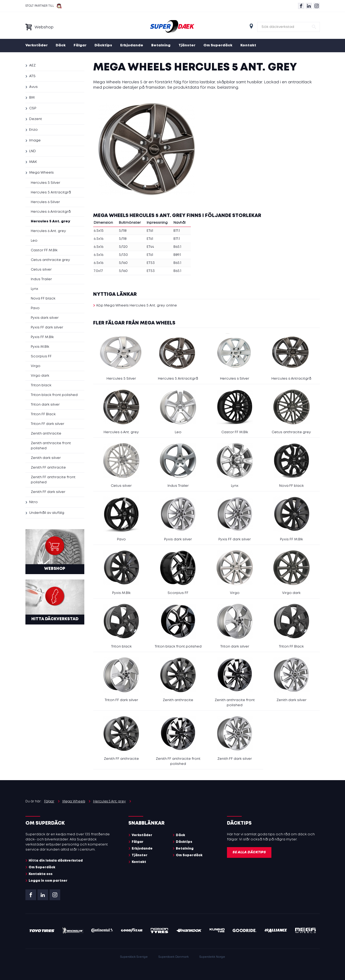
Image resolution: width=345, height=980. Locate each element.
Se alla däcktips (249, 852)
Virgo (36, 366)
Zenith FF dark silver (48, 492)
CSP (33, 108)
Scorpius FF (41, 356)
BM (32, 98)
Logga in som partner (48, 881)
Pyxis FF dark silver (47, 328)
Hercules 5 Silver (46, 183)
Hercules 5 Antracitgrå (51, 192)
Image (35, 141)
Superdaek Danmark (174, 957)
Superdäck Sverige (134, 957)
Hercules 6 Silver (45, 202)
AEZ (32, 66)
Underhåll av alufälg (47, 513)
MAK (33, 162)
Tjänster (187, 45)
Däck (61, 45)
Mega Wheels (41, 173)
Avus (33, 87)
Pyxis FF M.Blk (42, 337)
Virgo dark (40, 376)
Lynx (35, 289)
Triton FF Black (43, 414)
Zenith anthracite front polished (51, 446)
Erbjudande (132, 45)
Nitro (33, 502)
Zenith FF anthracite (48, 468)
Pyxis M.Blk (40, 347)
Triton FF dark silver (48, 424)
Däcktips (103, 45)
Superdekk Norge (212, 957)
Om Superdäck (218, 45)
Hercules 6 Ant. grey (48, 231)
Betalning (161, 45)
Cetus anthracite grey (50, 260)
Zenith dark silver (46, 458)
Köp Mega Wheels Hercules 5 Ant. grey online (137, 306)
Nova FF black (43, 299)
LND (33, 151)
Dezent (36, 119)
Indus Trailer (41, 279)
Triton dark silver (45, 405)
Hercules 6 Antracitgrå (51, 212)
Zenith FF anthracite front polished (53, 480)
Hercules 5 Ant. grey (50, 221)
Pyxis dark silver (45, 318)
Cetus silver (41, 270)
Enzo (33, 130)
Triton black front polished (54, 395)
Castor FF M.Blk (44, 250)
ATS (32, 76)
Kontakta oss (41, 874)
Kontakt (248, 45)
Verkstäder (37, 45)
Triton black (41, 385)
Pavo (35, 308)
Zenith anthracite (46, 434)
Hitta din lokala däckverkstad (56, 861)
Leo (34, 241)
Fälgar (80, 45)
